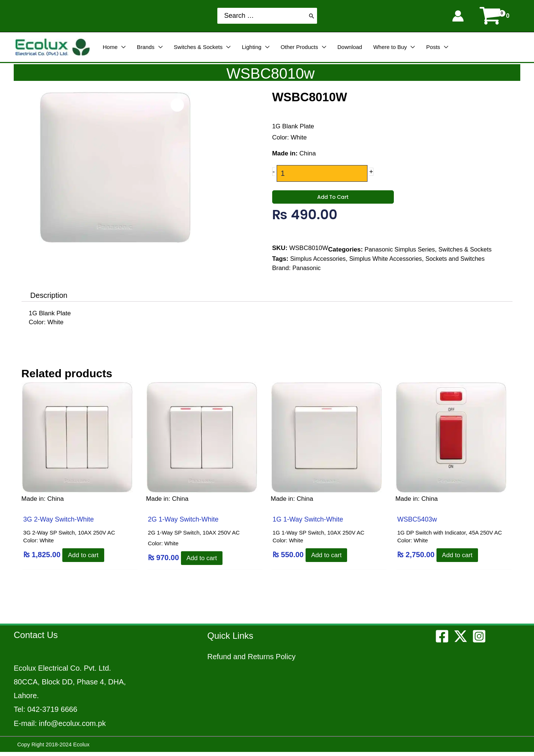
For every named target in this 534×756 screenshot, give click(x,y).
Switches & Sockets (198, 47)
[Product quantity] (322, 173)
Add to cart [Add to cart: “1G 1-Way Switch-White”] (328, 559)
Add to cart (333, 203)
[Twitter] (461, 640)
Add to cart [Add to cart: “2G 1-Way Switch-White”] (203, 562)
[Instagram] (479, 640)
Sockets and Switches (461, 265)
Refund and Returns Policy (251, 660)
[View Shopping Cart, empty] (495, 16)
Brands (146, 47)
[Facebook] (442, 640)
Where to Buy (390, 47)
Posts (433, 47)
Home (110, 47)
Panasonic (307, 274)
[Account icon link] (458, 16)
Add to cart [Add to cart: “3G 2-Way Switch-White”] (85, 559)
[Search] (311, 16)
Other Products (299, 47)
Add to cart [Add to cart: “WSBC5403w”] (459, 559)
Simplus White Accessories (389, 265)
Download (350, 47)
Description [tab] (49, 299)
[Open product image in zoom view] (178, 104)
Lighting (252, 47)
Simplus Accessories (319, 265)
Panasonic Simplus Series (401, 256)
